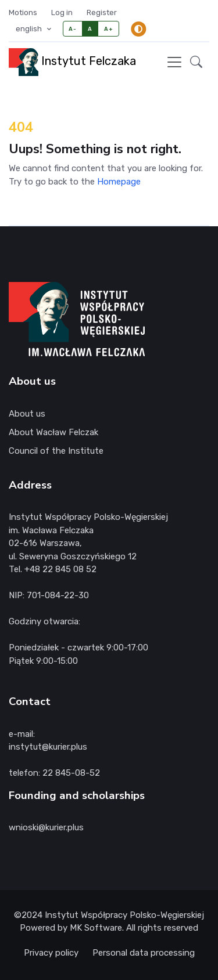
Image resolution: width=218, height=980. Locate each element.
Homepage (119, 182)
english (30, 29)
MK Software (96, 928)
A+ (108, 29)
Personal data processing (144, 953)
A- (72, 29)
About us (27, 414)
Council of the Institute (56, 451)
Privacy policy (51, 953)
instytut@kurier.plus (48, 747)
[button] (196, 62)
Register (102, 12)
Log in (62, 12)
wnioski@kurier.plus (46, 827)
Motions (23, 12)
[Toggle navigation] (174, 62)
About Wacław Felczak (53, 432)
